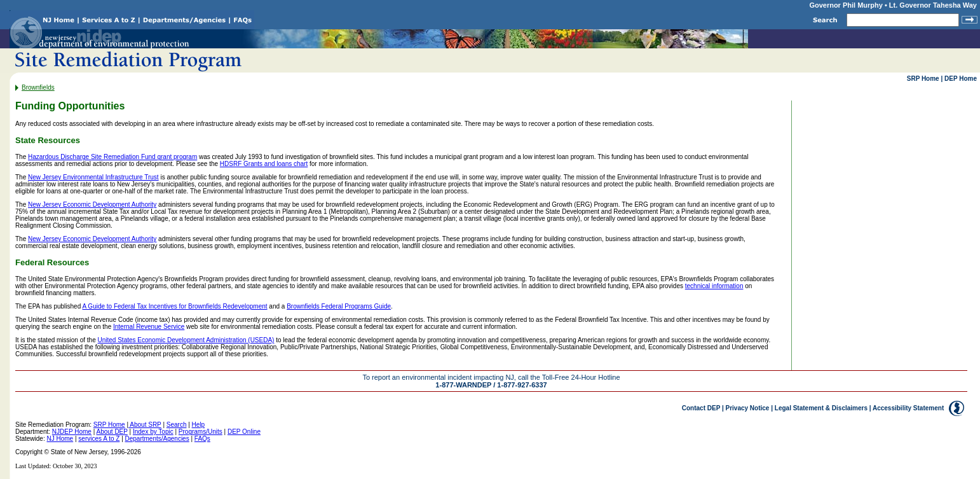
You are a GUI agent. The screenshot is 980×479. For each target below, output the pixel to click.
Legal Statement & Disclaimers (821, 408)
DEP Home (961, 79)
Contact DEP (701, 408)
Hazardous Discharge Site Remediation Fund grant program (112, 157)
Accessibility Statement (908, 408)
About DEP (112, 432)
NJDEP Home (72, 432)
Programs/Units (201, 432)
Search (177, 425)
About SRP (145, 425)
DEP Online (244, 432)
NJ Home (60, 439)
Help (199, 425)
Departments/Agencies (157, 439)
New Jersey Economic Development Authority (92, 205)
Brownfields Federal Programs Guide (339, 306)
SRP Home (923, 79)
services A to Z (99, 439)
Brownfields (38, 87)
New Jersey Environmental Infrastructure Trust (93, 177)
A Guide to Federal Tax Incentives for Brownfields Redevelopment (174, 306)
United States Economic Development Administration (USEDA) (186, 340)
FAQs (202, 439)
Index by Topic (153, 432)
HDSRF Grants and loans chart (264, 164)
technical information (714, 286)
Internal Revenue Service (149, 327)
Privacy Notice (748, 408)
